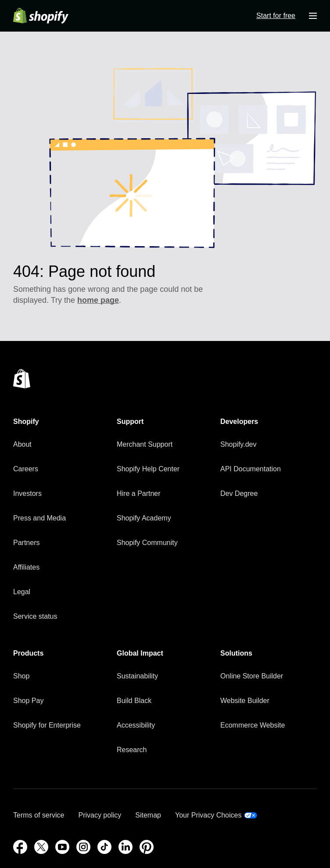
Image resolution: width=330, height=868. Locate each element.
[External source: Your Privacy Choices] (216, 815)
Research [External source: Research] (132, 750)
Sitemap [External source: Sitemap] (148, 815)
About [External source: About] (22, 444)
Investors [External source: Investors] (27, 493)
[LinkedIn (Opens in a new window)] (126, 847)
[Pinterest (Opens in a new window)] (147, 847)
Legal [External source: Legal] (22, 592)
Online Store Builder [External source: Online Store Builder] (252, 676)
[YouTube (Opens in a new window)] (62, 847)
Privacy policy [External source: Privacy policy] (100, 815)
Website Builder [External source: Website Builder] (245, 701)
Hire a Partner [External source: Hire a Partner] (139, 493)
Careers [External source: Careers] (26, 469)
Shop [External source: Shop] (21, 676)
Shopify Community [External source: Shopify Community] (147, 543)
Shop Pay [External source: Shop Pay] (28, 701)
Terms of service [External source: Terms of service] (39, 815)
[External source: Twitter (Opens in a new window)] (41, 847)
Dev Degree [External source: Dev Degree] (239, 493)
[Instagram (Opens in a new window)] (83, 847)
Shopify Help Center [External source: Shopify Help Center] (148, 469)
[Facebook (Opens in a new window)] (20, 847)
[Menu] (313, 16)
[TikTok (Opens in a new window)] (104, 847)
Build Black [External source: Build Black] (134, 701)
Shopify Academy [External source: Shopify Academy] (144, 518)
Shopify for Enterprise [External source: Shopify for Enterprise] (47, 725)
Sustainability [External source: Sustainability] (137, 676)
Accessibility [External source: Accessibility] (136, 725)
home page (98, 300)
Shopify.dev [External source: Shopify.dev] (238, 444)
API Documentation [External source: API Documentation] (251, 469)
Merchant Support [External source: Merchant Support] (145, 444)
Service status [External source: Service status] (35, 616)
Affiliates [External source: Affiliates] (26, 567)
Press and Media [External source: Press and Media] (39, 518)
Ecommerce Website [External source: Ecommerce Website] (253, 725)
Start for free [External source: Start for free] (276, 16)
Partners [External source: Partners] (26, 543)
